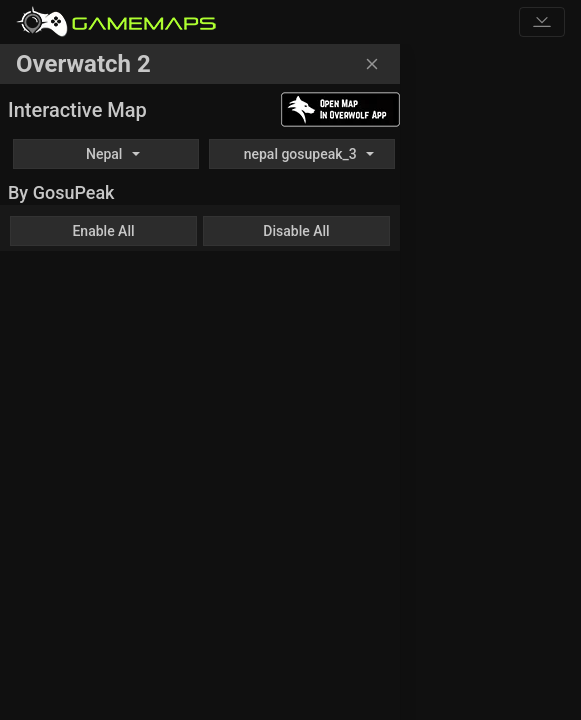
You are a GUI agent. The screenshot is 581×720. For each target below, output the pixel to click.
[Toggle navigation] (542, 22)
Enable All (103, 231)
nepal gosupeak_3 (300, 154)
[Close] (372, 64)
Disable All (296, 231)
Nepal (104, 154)
